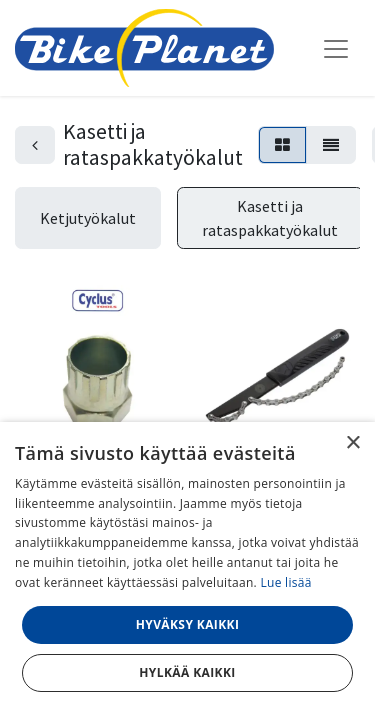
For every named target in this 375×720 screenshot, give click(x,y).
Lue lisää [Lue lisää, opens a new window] (285, 582)
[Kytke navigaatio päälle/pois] (336, 48)
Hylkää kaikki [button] (187, 672)
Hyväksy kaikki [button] (188, 624)
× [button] (352, 443)
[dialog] (187, 571)
